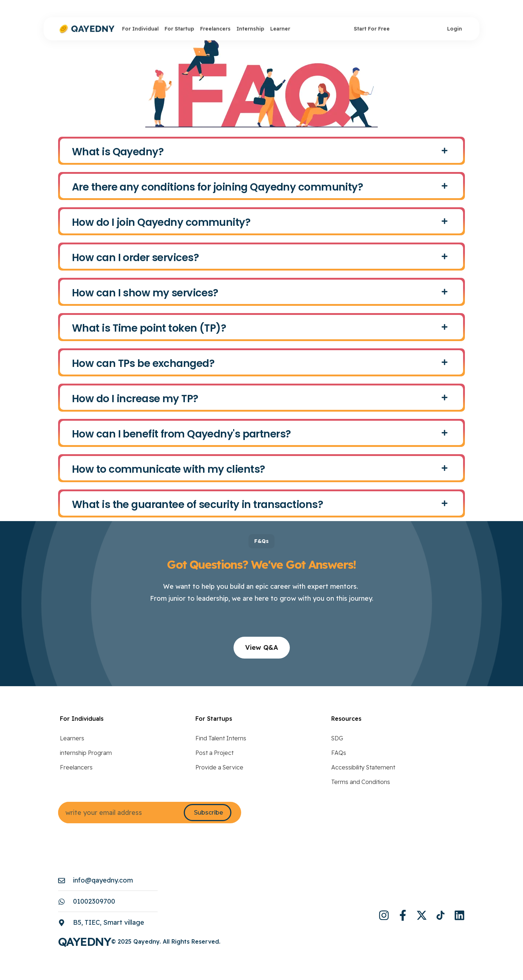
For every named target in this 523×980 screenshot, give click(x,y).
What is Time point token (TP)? (149, 328)
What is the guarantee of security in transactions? (197, 505)
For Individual (140, 29)
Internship (250, 29)
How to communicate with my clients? (168, 469)
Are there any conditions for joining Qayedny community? (217, 187)
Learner (280, 29)
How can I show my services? (145, 293)
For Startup (179, 29)
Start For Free (372, 29)
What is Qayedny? (118, 152)
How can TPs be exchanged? (143, 363)
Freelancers (215, 29)
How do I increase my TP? (135, 399)
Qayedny (85, 941)
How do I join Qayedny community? (161, 222)
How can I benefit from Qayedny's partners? (181, 434)
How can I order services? (135, 258)
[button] (261, 151)
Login (455, 29)
